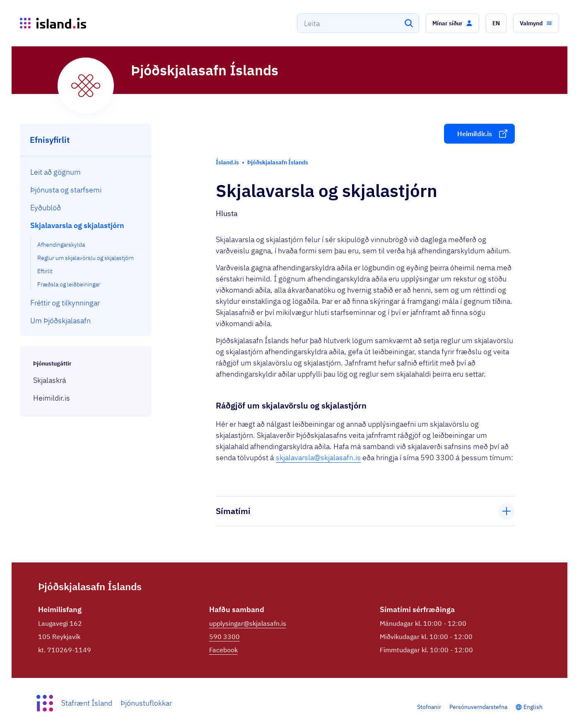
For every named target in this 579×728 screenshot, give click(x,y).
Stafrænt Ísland (87, 703)
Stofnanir (429, 707)
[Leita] (409, 23)
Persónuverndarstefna (478, 707)
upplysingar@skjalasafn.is (248, 623)
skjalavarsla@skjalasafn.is (318, 458)
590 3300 (224, 637)
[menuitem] (86, 172)
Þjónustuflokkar (146, 703)
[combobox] (358, 23)
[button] (452, 23)
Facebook (223, 650)
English (533, 707)
